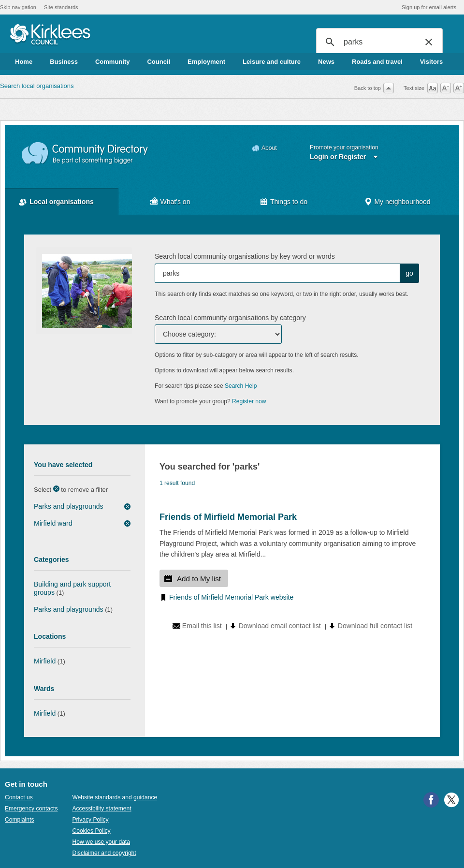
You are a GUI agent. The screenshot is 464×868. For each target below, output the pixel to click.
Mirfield (45, 661)
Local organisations (62, 202)
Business (64, 62)
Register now (249, 401)
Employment (206, 62)
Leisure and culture (272, 62)
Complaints (19, 820)
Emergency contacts (31, 809)
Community (113, 62)
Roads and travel (377, 62)
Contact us (19, 797)
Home (24, 62)
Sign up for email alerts (429, 7)
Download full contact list (375, 626)
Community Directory (85, 154)
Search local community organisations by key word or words (245, 256)
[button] (429, 42)
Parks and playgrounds (69, 506)
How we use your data (101, 842)
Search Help (241, 386)
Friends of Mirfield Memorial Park (228, 517)
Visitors (431, 62)
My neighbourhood (402, 202)
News (326, 62)
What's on (175, 202)
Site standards (61, 7)
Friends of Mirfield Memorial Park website (231, 597)
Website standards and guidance (115, 797)
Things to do (289, 202)
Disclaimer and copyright (104, 853)
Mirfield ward (53, 523)
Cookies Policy (91, 831)
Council (159, 62)
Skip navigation (18, 7)
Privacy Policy (90, 820)
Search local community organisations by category (230, 318)
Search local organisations (37, 86)
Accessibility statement (101, 809)
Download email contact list (280, 626)
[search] (378, 42)
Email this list (202, 626)
